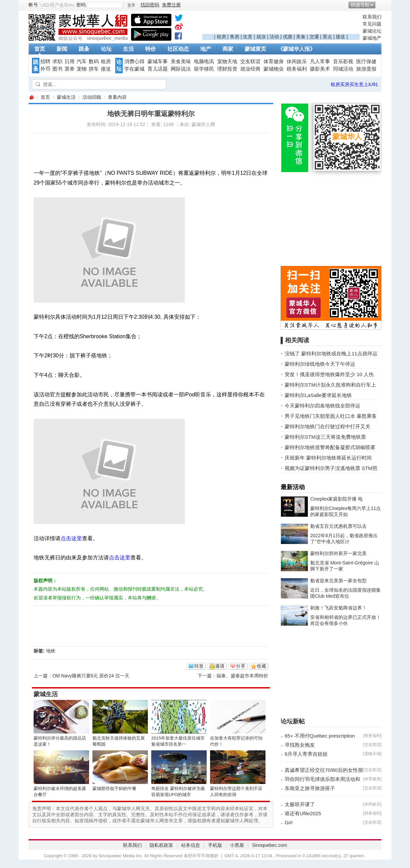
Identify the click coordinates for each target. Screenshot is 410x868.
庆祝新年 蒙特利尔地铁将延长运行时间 (328, 458)
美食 (301, 37)
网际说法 (181, 69)
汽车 (82, 62)
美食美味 (181, 62)
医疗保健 (366, 62)
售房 (235, 37)
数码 (94, 62)
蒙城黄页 (255, 49)
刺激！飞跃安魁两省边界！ (338, 608)
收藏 (261, 666)
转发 (199, 666)
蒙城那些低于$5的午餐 (114, 788)
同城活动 (343, 69)
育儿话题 (158, 69)
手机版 (215, 845)
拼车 (94, 69)
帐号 (33, 5)
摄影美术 (320, 69)
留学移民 (204, 69)
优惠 (288, 37)
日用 (70, 62)
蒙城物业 (274, 69)
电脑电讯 (204, 62)
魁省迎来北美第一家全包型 (338, 581)
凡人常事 (320, 62)
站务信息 (191, 845)
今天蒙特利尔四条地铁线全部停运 (322, 406)
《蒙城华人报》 (296, 49)
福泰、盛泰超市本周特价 (242, 676)
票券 (70, 69)
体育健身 (274, 62)
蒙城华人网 (31, 97)
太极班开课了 (300, 804)
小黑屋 (237, 845)
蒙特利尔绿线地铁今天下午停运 (320, 364)
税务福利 (297, 69)
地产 (206, 49)
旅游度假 (366, 69)
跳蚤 (84, 49)
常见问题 (372, 24)
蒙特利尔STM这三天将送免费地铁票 (325, 437)
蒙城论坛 (372, 31)
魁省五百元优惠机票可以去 (338, 526)
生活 (128, 49)
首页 (40, 49)
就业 (261, 37)
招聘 (45, 62)
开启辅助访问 (380, 5)
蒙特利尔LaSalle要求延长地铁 (318, 395)
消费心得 (134, 62)
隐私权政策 (161, 845)
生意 (248, 37)
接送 (340, 37)
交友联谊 (250, 62)
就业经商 (250, 69)
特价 (151, 49)
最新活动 (293, 487)
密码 (81, 5)
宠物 (82, 69)
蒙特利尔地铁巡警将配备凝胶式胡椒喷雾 (330, 447)
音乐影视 (343, 62)
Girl (289, 822)
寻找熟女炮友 (300, 745)
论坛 (106, 49)
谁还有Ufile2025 (303, 813)
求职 (57, 62)
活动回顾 (92, 97)
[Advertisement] (281, 24)
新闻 (62, 49)
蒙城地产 (372, 38)
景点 (327, 37)
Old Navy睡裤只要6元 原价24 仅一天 (91, 676)
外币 (45, 69)
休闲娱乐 (297, 62)
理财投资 (227, 69)
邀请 (220, 666)
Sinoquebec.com (270, 845)
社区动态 (178, 49)
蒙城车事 (158, 62)
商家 (228, 49)
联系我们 (372, 17)
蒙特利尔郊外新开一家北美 (338, 553)
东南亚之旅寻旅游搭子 (310, 788)
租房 (221, 37)
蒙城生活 (66, 97)
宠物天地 (227, 62)
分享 (241, 666)
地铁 (51, 651)
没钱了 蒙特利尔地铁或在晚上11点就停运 (331, 353)
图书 (57, 69)
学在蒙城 (134, 69)
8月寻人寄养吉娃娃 (306, 754)
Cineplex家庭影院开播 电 (336, 499)
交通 (314, 37)
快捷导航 (360, 5)
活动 (274, 37)
